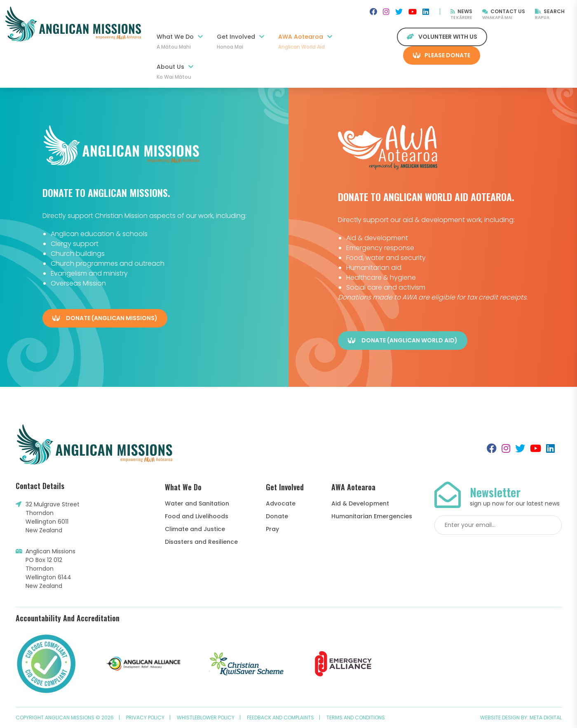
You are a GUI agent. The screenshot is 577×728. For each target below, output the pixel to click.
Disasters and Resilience (201, 542)
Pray (272, 529)
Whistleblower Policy (206, 717)
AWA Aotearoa (305, 42)
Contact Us (504, 11)
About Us (175, 72)
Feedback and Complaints (280, 717)
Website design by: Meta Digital (521, 717)
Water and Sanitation (197, 503)
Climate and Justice (195, 529)
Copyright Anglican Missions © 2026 (65, 717)
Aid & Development (360, 503)
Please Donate (442, 55)
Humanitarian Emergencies (372, 516)
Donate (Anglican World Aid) (403, 340)
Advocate (281, 503)
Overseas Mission (78, 283)
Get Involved (240, 42)
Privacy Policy (145, 717)
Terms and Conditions (356, 717)
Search (550, 11)
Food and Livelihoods (197, 516)
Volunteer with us (442, 37)
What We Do (180, 42)
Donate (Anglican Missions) (105, 318)
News (461, 11)
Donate (277, 516)
